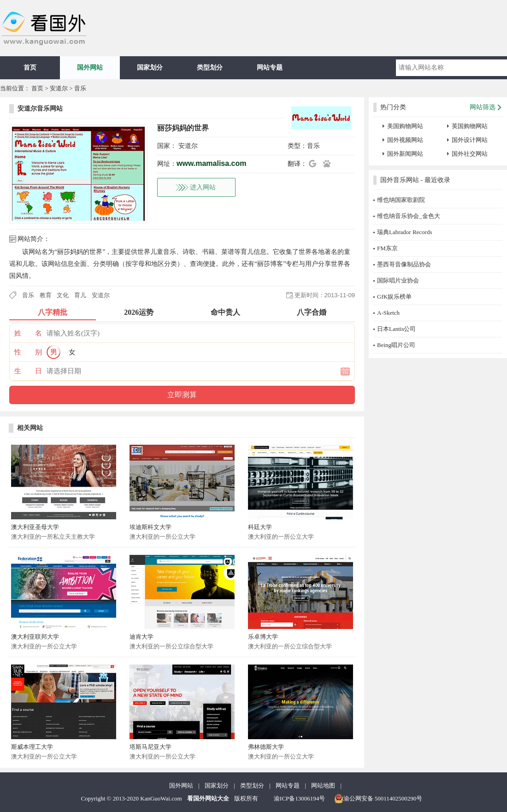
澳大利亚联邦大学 (35, 637)
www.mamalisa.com (211, 163)
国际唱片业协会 (398, 280)
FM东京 (387, 248)
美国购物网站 (405, 126)
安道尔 (59, 88)
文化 (63, 295)
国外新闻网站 (405, 154)
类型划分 (210, 68)
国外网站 (90, 68)
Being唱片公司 (396, 345)
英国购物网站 (470, 126)
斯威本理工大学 (32, 747)
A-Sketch (388, 313)
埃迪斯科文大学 (150, 527)
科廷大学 (260, 527)
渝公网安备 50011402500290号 (378, 799)
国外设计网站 (470, 140)
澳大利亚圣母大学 (35, 527)
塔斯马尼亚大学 (150, 747)
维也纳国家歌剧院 (401, 200)
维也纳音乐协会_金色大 (409, 216)
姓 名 (28, 333)
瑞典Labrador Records (405, 232)
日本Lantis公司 (397, 329)
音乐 (80, 88)
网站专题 (270, 68)
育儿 (80, 295)
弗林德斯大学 (266, 747)
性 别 (28, 352)
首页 (30, 68)
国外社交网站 (470, 154)
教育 (46, 295)
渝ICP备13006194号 (299, 798)
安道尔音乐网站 (40, 109)
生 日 (28, 371)
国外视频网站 (405, 140)
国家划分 (150, 68)
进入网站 (203, 187)
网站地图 (323, 786)
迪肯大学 (141, 637)
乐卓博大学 (263, 637)
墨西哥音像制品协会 (404, 264)
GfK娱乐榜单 (394, 297)
